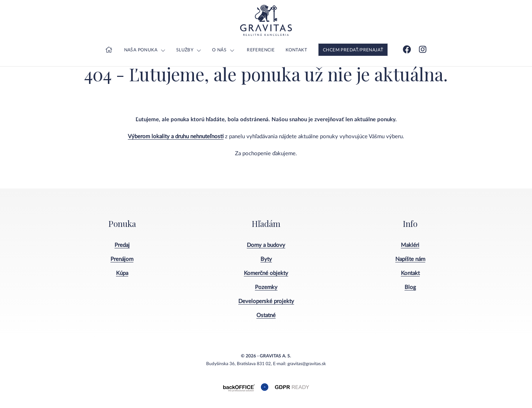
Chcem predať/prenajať (353, 50)
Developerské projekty (266, 301)
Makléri (410, 245)
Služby (185, 50)
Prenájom (122, 259)
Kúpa (122, 273)
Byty (266, 259)
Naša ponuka (141, 50)
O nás (219, 50)
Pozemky (266, 287)
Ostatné (266, 315)
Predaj (122, 245)
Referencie (261, 50)
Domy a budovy (266, 245)
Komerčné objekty (266, 273)
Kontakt (296, 50)
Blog (410, 287)
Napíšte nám (410, 259)
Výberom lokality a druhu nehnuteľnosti (176, 137)
